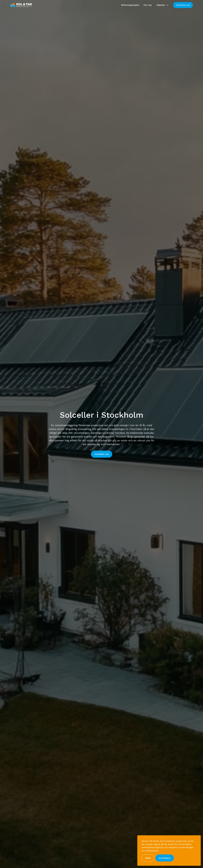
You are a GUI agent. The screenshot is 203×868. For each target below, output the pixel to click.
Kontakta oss (183, 5)
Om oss (148, 5)
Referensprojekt (130, 5)
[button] (162, 5)
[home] (21, 5)
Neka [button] (148, 858)
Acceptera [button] (165, 858)
